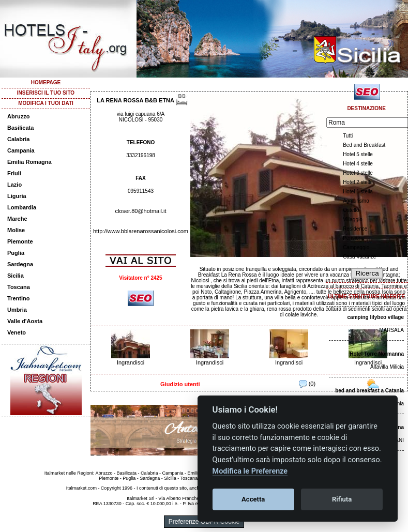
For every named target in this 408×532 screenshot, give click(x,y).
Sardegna (20, 264)
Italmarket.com (81, 488)
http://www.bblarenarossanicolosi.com (141, 231)
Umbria (17, 310)
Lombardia (22, 207)
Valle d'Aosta (25, 321)
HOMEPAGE (46, 82)
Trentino (18, 298)
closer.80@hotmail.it (140, 211)
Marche (17, 219)
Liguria (17, 196)
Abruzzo (18, 116)
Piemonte (20, 241)
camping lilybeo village (376, 317)
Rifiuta (342, 499)
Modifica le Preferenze (250, 471)
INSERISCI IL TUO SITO (46, 93)
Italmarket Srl (140, 498)
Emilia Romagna (29, 162)
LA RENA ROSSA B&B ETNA (135, 100)
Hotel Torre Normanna (377, 354)
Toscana (19, 287)
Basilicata (20, 128)
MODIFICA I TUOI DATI (46, 103)
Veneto (17, 332)
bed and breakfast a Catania (369, 391)
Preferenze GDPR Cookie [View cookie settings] (204, 522)
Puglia (16, 253)
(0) (307, 384)
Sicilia (16, 276)
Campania (21, 150)
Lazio (14, 185)
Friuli (14, 173)
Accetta (253, 499)
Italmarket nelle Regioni (69, 473)
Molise (16, 230)
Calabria (18, 139)
